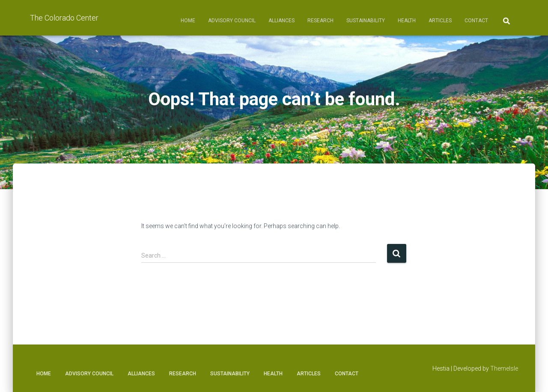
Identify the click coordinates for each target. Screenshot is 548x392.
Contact (476, 21)
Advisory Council (232, 21)
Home (188, 21)
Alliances (281, 21)
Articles (440, 21)
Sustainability (366, 21)
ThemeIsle (504, 368)
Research (320, 21)
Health (407, 21)
